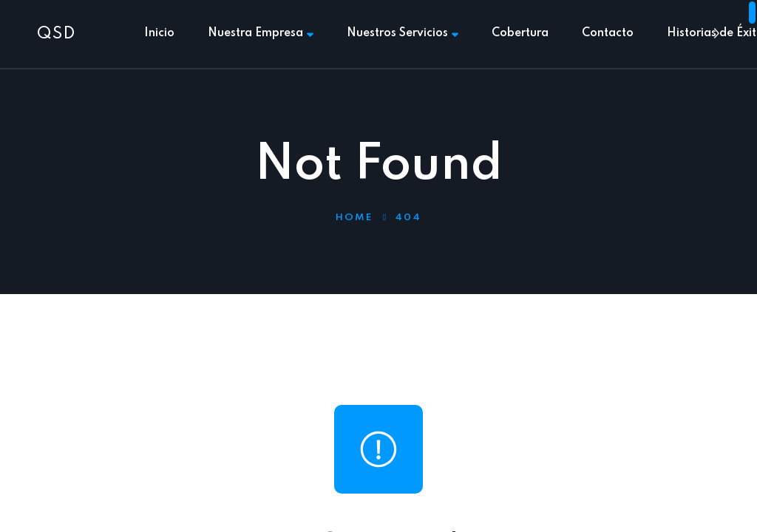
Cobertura (520, 33)
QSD (56, 34)
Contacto (608, 33)
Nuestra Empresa (261, 33)
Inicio (159, 33)
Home (354, 218)
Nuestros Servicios (403, 33)
